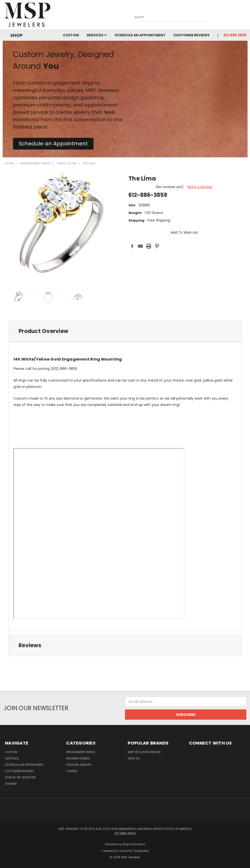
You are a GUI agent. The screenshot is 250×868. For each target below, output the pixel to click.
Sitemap (11, 784)
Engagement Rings (81, 752)
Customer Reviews (191, 35)
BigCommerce (134, 844)
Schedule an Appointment (140, 35)
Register (29, 777)
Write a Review (200, 187)
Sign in (10, 777)
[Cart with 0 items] (245, 16)
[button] (53, 144)
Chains (72, 771)
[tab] (125, 331)
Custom (71, 35)
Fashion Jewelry (79, 765)
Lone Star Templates (134, 851)
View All (134, 758)
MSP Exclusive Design (144, 752)
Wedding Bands (78, 758)
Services (97, 35)
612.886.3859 (235, 35)
